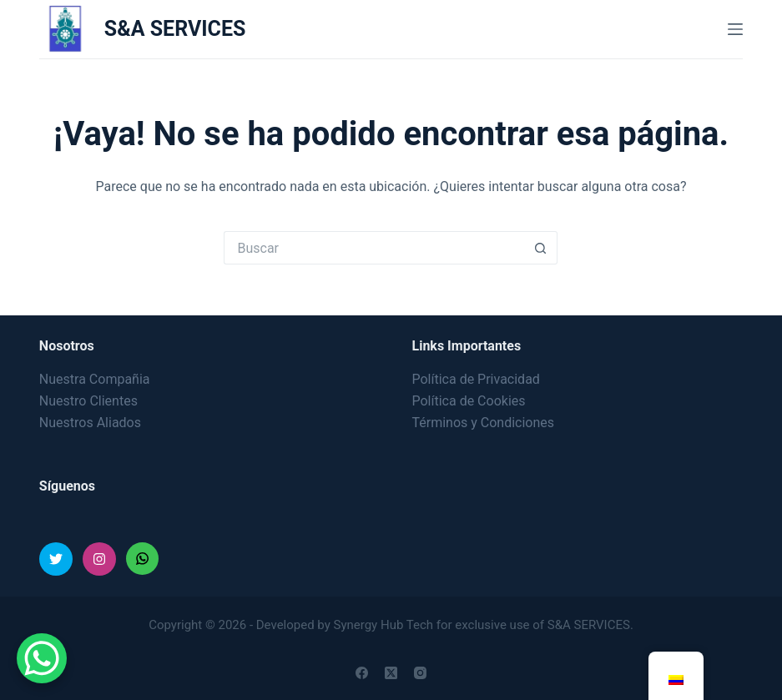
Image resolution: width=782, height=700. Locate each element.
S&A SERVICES (175, 29)
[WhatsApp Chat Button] (42, 658)
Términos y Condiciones (483, 423)
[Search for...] (374, 248)
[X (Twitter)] (391, 673)
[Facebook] (362, 673)
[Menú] (735, 29)
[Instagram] (420, 673)
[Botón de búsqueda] (541, 248)
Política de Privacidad (475, 379)
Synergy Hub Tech (385, 625)
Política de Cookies (468, 401)
